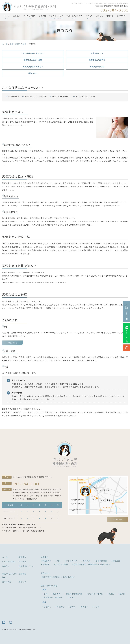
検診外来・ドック (56, 18)
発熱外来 (87, 561)
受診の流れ (33, 73)
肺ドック (23, 582)
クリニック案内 (30, 18)
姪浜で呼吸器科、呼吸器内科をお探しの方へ (92, 564)
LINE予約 (127, 333)
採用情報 (110, 18)
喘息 (46, 594)
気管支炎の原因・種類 (33, 60)
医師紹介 (17, 18)
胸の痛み (84, 607)
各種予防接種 (101, 561)
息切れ (72, 607)
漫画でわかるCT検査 (9, 576)
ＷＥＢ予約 (127, 311)
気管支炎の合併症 (97, 67)
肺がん (72, 597)
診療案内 (43, 18)
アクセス (89, 18)
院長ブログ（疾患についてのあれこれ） (59, 577)
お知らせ (100, 18)
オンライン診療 (62, 564)
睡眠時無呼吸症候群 (74, 594)
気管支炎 (57, 594)
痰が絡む (60, 607)
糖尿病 (122, 594)
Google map (117, 519)
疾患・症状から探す (74, 18)
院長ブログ (121, 18)
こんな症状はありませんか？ (33, 53)
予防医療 (46, 564)
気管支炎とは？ (97, 53)
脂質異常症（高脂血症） (54, 597)
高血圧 (111, 594)
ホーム (7, 18)
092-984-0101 (26, 484)
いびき (97, 607)
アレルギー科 (72, 561)
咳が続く (47, 607)
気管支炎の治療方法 (97, 60)
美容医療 (116, 561)
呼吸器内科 (47, 561)
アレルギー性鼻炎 (96, 594)
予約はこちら (13, 343)
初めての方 (7, 582)
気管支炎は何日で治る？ (33, 67)
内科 (59, 561)
